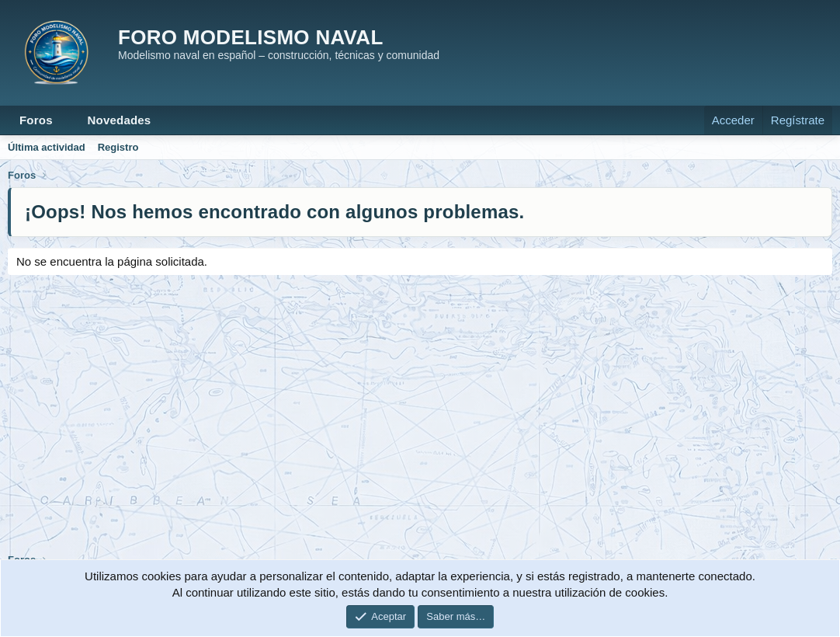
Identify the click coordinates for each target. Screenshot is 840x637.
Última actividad (47, 147)
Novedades (120, 120)
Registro (118, 147)
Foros (36, 120)
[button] (65, 120)
